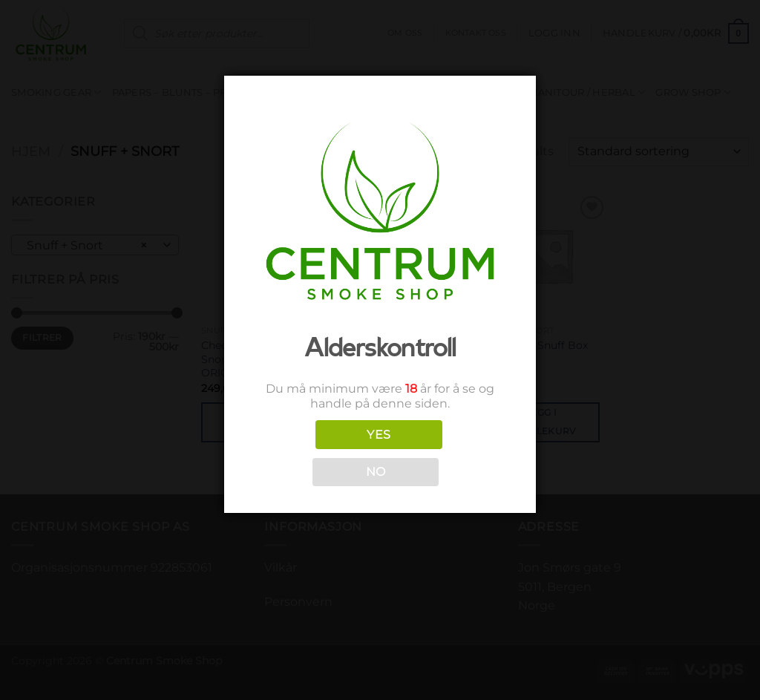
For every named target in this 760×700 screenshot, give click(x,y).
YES (379, 435)
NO (376, 472)
